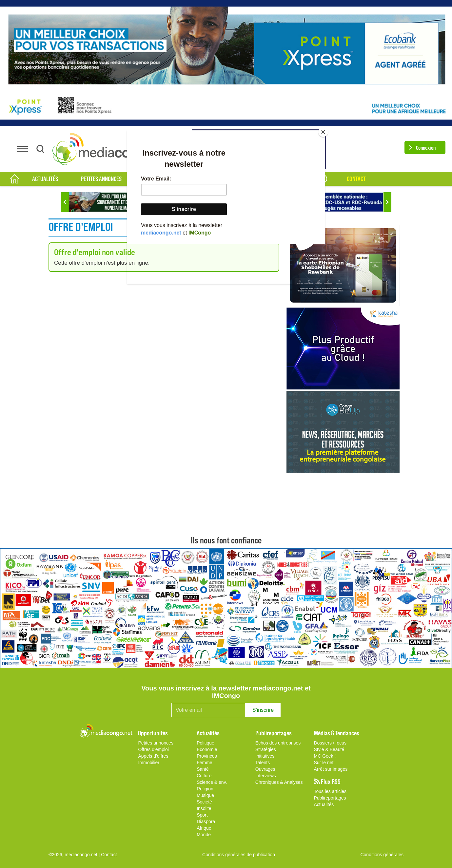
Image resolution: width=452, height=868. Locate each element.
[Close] (323, 132)
